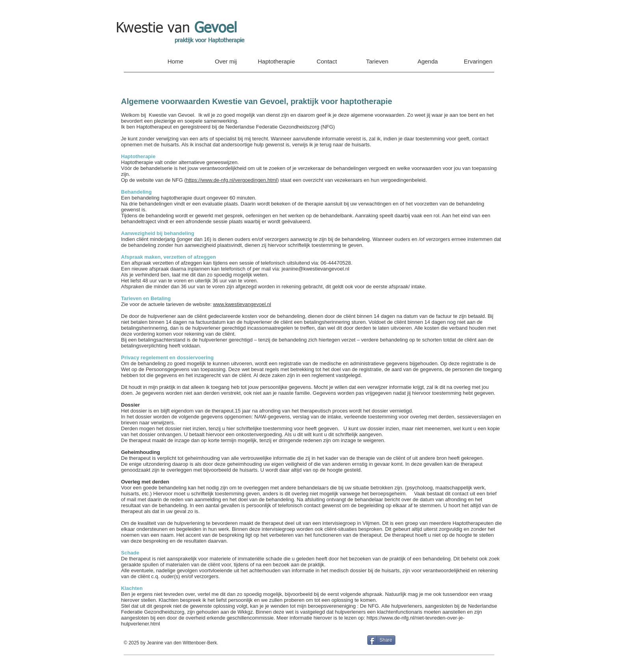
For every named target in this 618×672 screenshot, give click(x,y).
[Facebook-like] (453, 643)
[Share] (381, 640)
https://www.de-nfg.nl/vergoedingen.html (232, 180)
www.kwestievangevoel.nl (242, 304)
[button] (226, 62)
